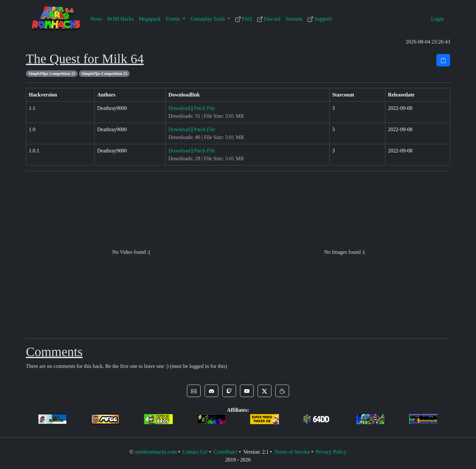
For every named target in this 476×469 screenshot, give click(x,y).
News (96, 19)
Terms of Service (292, 452)
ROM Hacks (120, 19)
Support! (320, 19)
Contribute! (226, 452)
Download (179, 108)
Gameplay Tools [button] (208, 19)
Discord (269, 19)
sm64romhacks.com (156, 452)
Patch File (204, 108)
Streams (294, 19)
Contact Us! (195, 452)
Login (437, 19)
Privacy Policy (331, 452)
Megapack (150, 19)
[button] (194, 391)
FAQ (244, 19)
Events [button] (174, 19)
